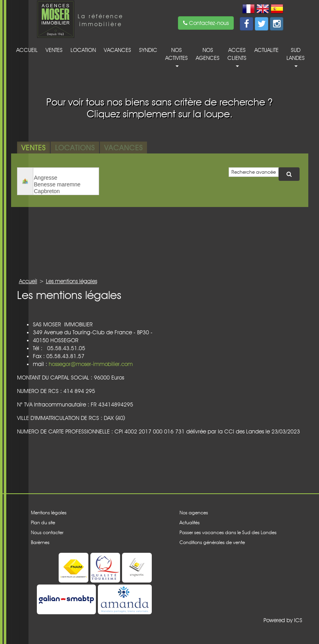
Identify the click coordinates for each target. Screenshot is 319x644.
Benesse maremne (66, 185)
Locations (75, 148)
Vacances (117, 50)
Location (83, 50)
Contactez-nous (206, 23)
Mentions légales (49, 513)
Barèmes (40, 542)
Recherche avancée (254, 172)
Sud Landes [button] (296, 57)
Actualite (266, 50)
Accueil (27, 50)
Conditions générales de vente (212, 542)
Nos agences (208, 54)
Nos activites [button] (177, 57)
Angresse (66, 178)
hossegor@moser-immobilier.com (91, 364)
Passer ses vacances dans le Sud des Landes (228, 532)
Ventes (54, 50)
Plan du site (43, 522)
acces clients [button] (237, 57)
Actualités (190, 522)
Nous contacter (47, 532)
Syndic (148, 50)
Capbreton (66, 191)
